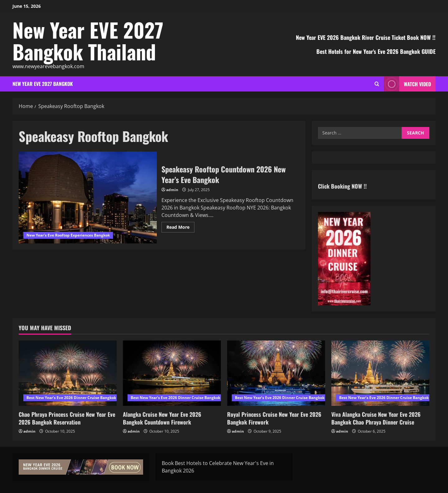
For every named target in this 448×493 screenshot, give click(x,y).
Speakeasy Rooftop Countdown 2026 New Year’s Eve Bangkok (88, 198)
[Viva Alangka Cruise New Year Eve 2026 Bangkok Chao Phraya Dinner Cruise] (380, 373)
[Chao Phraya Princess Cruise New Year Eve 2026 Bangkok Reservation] (68, 373)
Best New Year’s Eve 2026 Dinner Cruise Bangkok (71, 398)
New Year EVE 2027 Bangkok (43, 84)
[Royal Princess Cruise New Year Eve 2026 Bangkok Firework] (276, 373)
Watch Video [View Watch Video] (407, 84)
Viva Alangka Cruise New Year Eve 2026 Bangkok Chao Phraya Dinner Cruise (376, 418)
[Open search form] (377, 84)
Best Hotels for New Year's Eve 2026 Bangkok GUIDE (376, 51)
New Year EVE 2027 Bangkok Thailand (88, 40)
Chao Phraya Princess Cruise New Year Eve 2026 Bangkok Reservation (67, 418)
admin (172, 190)
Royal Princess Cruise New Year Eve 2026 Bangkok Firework (274, 418)
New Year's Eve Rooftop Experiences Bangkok (68, 235)
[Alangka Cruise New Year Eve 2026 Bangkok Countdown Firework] (172, 373)
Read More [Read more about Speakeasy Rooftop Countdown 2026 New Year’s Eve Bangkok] (180, 228)
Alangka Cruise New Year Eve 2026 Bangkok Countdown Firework (162, 418)
